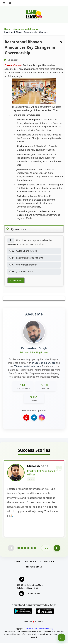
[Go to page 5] (32, 549)
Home (7, 29)
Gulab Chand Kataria (23, 251)
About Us (30, 562)
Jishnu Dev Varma (22, 271)
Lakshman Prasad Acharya (26, 258)
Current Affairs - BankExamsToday (39, 629)
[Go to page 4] (28, 549)
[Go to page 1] (19, 549)
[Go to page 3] (25, 549)
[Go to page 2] (22, 549)
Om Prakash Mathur (23, 265)
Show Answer (16, 280)
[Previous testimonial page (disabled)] (11, 549)
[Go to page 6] (35, 549)
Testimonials (34, 568)
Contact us (47, 562)
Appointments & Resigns (26, 29)
